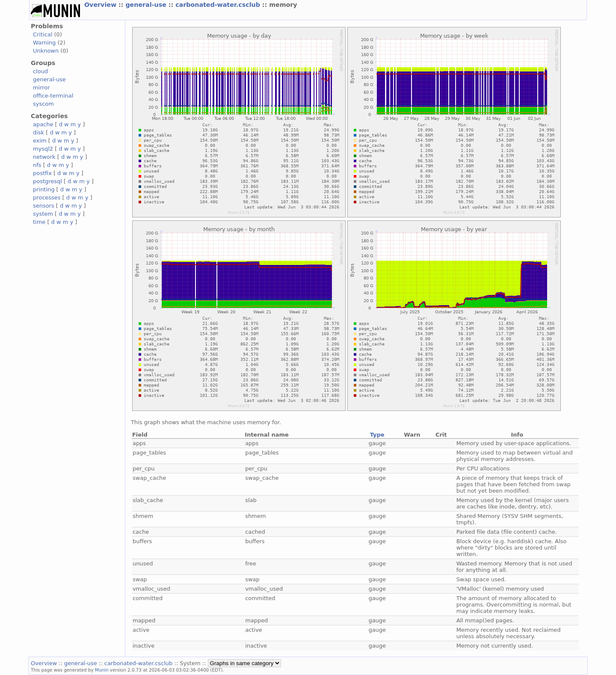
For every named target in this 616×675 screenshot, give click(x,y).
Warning (44, 43)
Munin (102, 670)
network (44, 157)
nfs (37, 165)
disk (38, 132)
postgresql (47, 181)
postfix (42, 173)
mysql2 (43, 149)
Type (377, 435)
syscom (43, 104)
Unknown (46, 51)
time (39, 222)
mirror (41, 88)
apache (43, 124)
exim (40, 141)
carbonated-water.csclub (219, 5)
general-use (147, 5)
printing (44, 189)
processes (47, 198)
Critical (43, 34)
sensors (44, 206)
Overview (101, 5)
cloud (40, 71)
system (43, 214)
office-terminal (53, 96)
